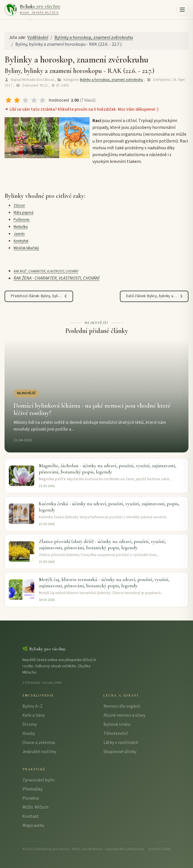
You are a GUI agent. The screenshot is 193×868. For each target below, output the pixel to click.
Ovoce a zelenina (39, 743)
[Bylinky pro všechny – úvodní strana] (32, 10)
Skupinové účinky (120, 752)
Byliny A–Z (32, 706)
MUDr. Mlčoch (35, 807)
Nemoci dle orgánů (122, 706)
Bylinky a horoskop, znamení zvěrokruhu (112, 80)
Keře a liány (34, 715)
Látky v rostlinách (121, 743)
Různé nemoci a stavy (124, 715)
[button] (182, 10)
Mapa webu (33, 825)
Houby (29, 733)
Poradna (31, 798)
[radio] (9, 100)
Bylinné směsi (117, 724)
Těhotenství (115, 733)
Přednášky (32, 789)
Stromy (30, 724)
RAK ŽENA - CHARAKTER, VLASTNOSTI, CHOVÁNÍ (57, 278)
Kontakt (31, 816)
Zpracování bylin (38, 780)
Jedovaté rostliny (39, 752)
